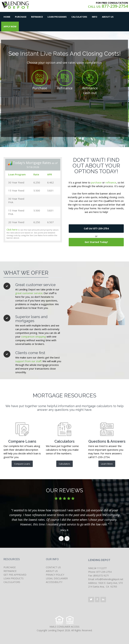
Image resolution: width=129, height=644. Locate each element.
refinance (111, 182)
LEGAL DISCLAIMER (57, 578)
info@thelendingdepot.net (109, 579)
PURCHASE (10, 567)
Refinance (37, 17)
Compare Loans (22, 464)
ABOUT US (52, 571)
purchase (96, 182)
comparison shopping (34, 337)
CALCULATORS (12, 582)
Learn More (107, 464)
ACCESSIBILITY (54, 582)
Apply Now (10, 26)
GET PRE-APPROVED (15, 575)
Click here (12, 230)
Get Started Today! (96, 242)
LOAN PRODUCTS (14, 578)
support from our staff (28, 361)
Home (7, 17)
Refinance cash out (90, 91)
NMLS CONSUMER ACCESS (64, 627)
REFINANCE (10, 571)
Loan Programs (57, 17)
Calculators (79, 17)
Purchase (21, 17)
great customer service (29, 293)
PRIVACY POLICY (55, 575)
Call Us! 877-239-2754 (96, 228)
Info (95, 17)
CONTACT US (53, 567)
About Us (108, 17)
